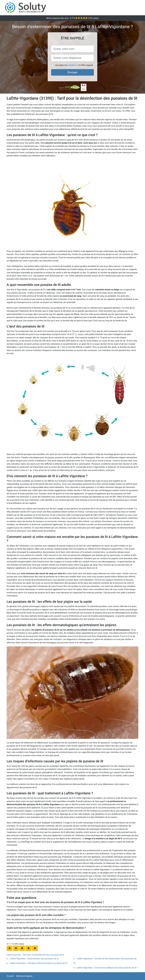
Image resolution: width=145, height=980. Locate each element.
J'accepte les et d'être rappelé (74, 65)
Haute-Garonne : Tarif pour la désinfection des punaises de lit (35, 955)
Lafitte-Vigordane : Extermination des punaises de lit (34, 959)
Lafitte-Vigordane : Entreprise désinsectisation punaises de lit (38, 963)
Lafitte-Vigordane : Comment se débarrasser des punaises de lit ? (107, 968)
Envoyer (72, 72)
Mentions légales (24, 976)
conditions (72, 65)
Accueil (10, 976)
